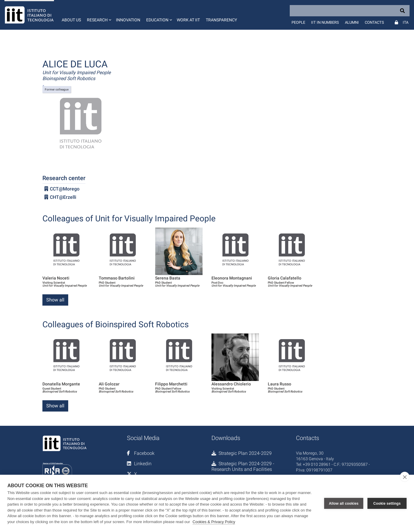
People (298, 22)
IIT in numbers (325, 22)
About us (71, 20)
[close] (405, 477)
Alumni (352, 22)
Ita (406, 22)
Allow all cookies (344, 504)
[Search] (350, 11)
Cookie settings (387, 504)
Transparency (221, 20)
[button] (98, 15)
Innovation (128, 20)
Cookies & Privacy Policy (214, 522)
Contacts (374, 22)
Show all (55, 300)
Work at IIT (188, 20)
